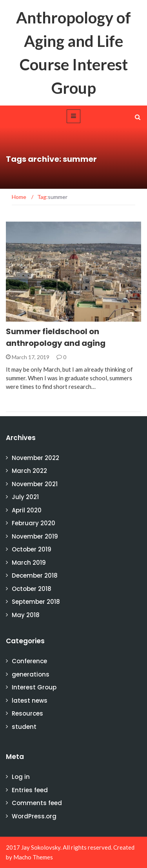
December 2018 (35, 575)
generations (31, 674)
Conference (29, 661)
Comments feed (37, 803)
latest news (30, 701)
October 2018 (32, 589)
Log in (21, 777)
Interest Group (34, 687)
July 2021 (25, 497)
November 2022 (35, 458)
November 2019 (35, 536)
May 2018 (26, 615)
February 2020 (34, 523)
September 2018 (36, 602)
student (24, 727)
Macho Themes (33, 857)
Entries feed (30, 790)
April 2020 (27, 510)
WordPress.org (34, 816)
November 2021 (35, 484)
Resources (27, 713)
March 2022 (29, 471)
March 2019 (29, 563)
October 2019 (32, 549)
